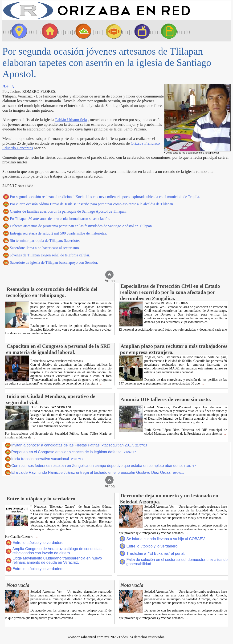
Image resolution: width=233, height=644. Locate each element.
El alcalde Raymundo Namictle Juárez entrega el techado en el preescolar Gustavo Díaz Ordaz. (98, 472)
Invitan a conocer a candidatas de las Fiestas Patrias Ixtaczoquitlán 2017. (79, 445)
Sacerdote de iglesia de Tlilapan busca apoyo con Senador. (54, 262)
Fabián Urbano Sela (71, 120)
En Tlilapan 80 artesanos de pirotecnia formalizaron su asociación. (60, 219)
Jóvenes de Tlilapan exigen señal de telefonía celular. (50, 255)
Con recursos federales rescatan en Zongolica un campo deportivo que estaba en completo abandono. (104, 466)
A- (13, 87)
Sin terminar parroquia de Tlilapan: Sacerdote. (45, 241)
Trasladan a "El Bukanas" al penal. (156, 553)
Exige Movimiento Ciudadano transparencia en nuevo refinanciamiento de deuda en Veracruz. (57, 560)
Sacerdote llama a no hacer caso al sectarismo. (45, 248)
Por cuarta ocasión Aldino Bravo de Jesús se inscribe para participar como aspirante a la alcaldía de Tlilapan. (92, 204)
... (54, 334)
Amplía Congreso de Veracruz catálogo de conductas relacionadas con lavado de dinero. (57, 551)
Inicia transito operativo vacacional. (47, 459)
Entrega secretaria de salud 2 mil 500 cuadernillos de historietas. (58, 233)
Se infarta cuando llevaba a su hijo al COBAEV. (166, 539)
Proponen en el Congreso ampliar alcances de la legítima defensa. (74, 452)
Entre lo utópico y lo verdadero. (39, 543)
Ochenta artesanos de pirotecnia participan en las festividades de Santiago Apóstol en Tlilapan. (81, 226)
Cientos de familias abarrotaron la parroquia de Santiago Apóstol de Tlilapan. (68, 211)
